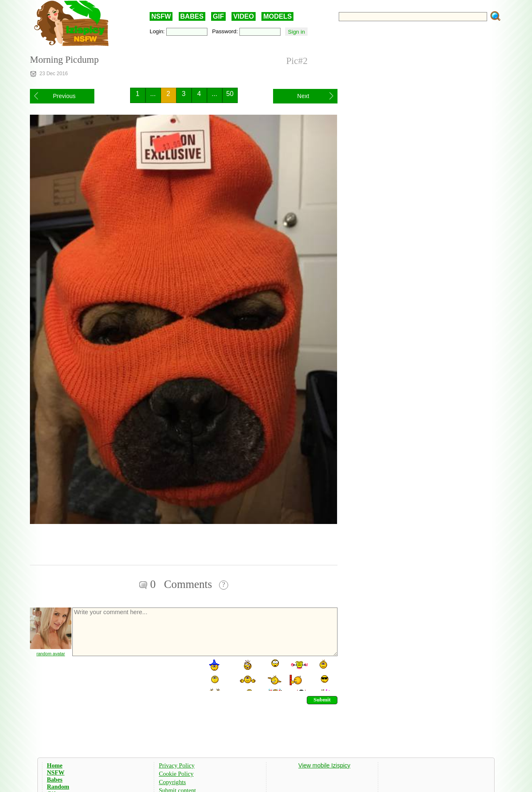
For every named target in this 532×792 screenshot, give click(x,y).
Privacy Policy (177, 765)
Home (55, 765)
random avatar (51, 654)
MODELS (277, 16)
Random (58, 787)
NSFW (161, 16)
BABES (192, 16)
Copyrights (172, 782)
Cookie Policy (176, 774)
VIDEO (244, 16)
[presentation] (135, 674)
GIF (218, 16)
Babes (55, 780)
